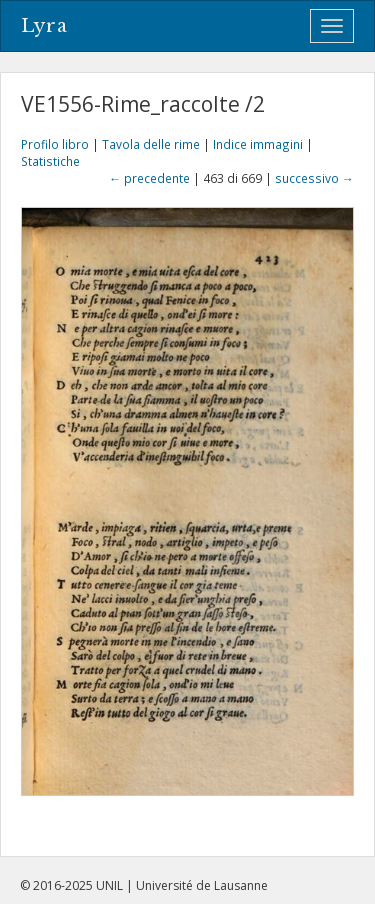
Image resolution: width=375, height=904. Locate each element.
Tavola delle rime (151, 144)
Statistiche (50, 161)
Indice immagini (258, 144)
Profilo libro (55, 144)
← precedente (149, 178)
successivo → (314, 178)
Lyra (44, 26)
